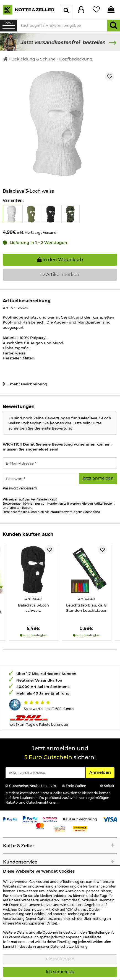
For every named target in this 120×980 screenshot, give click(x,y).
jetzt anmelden (98, 478)
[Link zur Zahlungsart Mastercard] (40, 825)
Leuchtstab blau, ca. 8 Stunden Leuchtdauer (86, 608)
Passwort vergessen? (20, 488)
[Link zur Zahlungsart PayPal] (10, 819)
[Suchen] (114, 26)
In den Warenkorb (60, 260)
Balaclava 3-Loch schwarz (33, 608)
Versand (50, 233)
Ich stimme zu (60, 972)
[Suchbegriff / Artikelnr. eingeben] (62, 26)
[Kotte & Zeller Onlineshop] (29, 9)
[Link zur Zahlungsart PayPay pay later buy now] (30, 819)
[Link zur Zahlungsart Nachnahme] (80, 828)
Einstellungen (60, 959)
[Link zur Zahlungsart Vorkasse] (60, 828)
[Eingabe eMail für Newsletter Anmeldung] (45, 773)
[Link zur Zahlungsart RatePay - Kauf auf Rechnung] (50, 819)
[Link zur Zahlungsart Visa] (110, 819)
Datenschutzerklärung (69, 947)
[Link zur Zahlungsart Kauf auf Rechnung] (80, 819)
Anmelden (102, 772)
